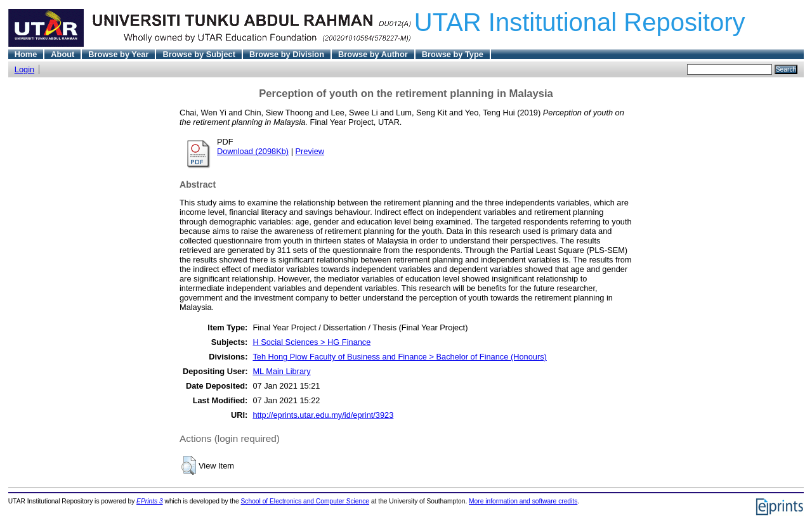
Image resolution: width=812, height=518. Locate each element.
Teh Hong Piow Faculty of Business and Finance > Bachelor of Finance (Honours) (399, 357)
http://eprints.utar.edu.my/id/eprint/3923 (323, 415)
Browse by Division (287, 54)
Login (24, 69)
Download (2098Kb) (253, 151)
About (62, 54)
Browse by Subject (199, 54)
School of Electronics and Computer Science (305, 501)
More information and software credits (523, 501)
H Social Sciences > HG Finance (311, 342)
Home (26, 54)
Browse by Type (453, 54)
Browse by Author (373, 54)
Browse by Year (118, 54)
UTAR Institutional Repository (580, 22)
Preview (310, 151)
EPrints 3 (150, 501)
